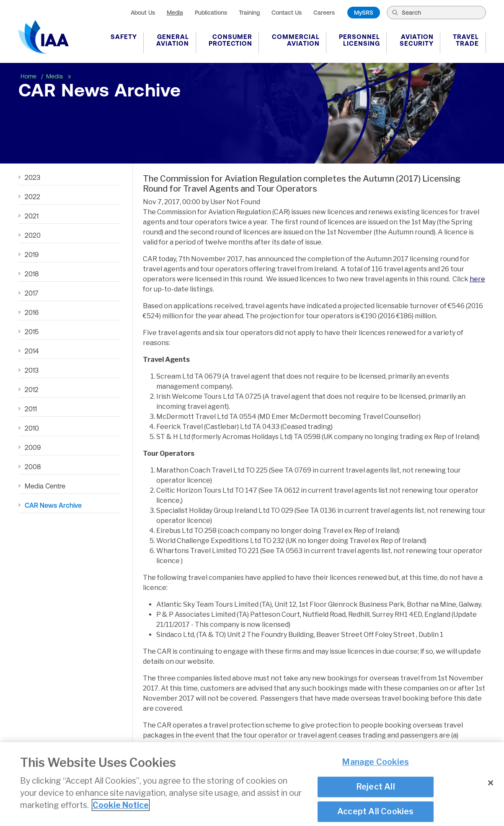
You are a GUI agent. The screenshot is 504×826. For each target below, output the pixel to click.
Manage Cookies (375, 762)
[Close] (491, 783)
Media (175, 13)
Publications (211, 13)
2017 (31, 293)
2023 (32, 177)
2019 (32, 255)
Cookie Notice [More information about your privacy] (121, 805)
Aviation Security (417, 40)
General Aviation (173, 40)
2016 (32, 312)
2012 (32, 390)
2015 (32, 332)
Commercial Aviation (296, 40)
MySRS (364, 13)
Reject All (376, 787)
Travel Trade (466, 40)
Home (29, 76)
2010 (32, 428)
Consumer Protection (230, 40)
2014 (32, 351)
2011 (31, 409)
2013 (32, 370)
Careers (324, 13)
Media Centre (45, 486)
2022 (32, 197)
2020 (33, 235)
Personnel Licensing (359, 40)
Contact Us (287, 13)
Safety (124, 37)
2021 (32, 216)
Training (249, 13)
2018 (32, 274)
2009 (33, 447)
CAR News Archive (53, 505)
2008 (33, 467)
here (477, 279)
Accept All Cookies (376, 811)
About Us (143, 13)
